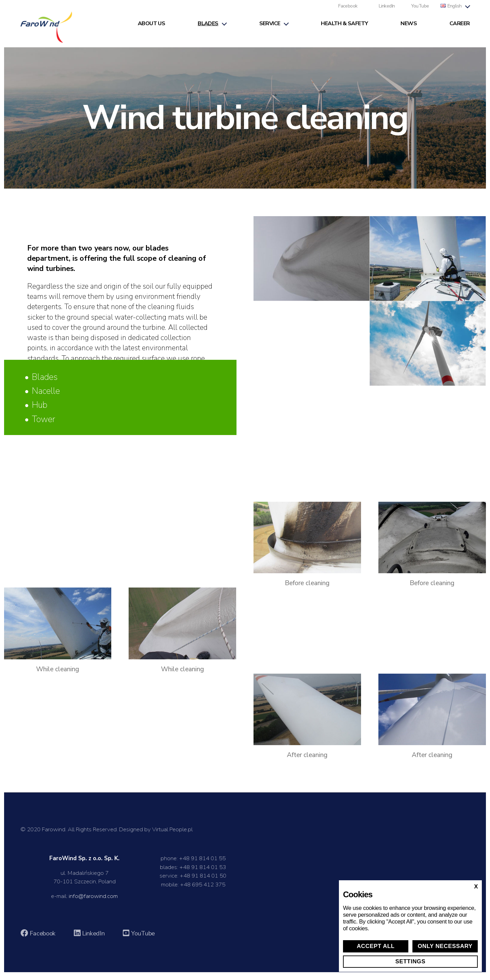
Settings (410, 961)
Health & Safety (344, 28)
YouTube (420, 10)
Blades (208, 28)
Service (270, 28)
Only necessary (445, 946)
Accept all (375, 946)
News (409, 28)
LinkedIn (387, 10)
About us (151, 28)
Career (460, 28)
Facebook (348, 10)
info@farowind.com (93, 904)
